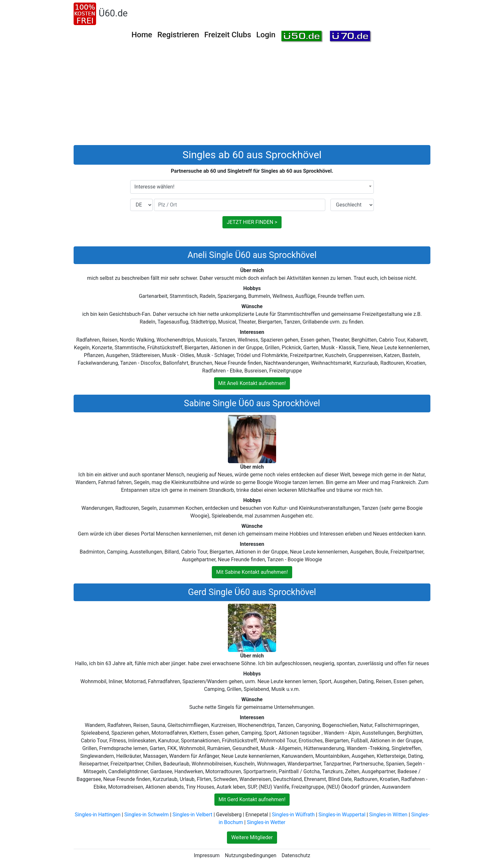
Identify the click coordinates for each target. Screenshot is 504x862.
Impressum (207, 855)
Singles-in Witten (388, 815)
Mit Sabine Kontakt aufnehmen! (252, 572)
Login (266, 35)
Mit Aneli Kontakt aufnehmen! (252, 383)
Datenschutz (296, 855)
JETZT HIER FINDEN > (252, 222)
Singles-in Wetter (266, 822)
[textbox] (252, 187)
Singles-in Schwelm (147, 815)
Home (142, 35)
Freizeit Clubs (228, 35)
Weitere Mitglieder (252, 837)
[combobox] (252, 187)
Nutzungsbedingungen (250, 855)
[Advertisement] (252, 97)
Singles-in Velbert (193, 815)
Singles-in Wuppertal (342, 815)
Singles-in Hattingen (98, 815)
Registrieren (178, 35)
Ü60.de (113, 13)
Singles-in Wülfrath (293, 815)
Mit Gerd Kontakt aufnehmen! (252, 799)
